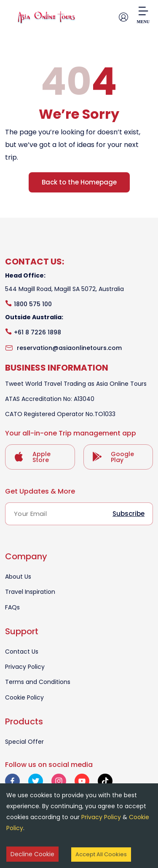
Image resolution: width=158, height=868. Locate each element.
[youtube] (82, 781)
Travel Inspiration (30, 592)
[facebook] (12, 781)
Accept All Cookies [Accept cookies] (101, 854)
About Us (18, 577)
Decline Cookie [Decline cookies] (32, 854)
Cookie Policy (24, 697)
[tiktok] (105, 781)
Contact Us (22, 652)
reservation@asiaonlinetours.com (69, 348)
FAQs (12, 607)
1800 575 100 (33, 304)
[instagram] (59, 781)
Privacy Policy (25, 667)
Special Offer (24, 742)
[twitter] (36, 781)
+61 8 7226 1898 (37, 332)
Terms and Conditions (38, 682)
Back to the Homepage (79, 182)
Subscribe (129, 514)
